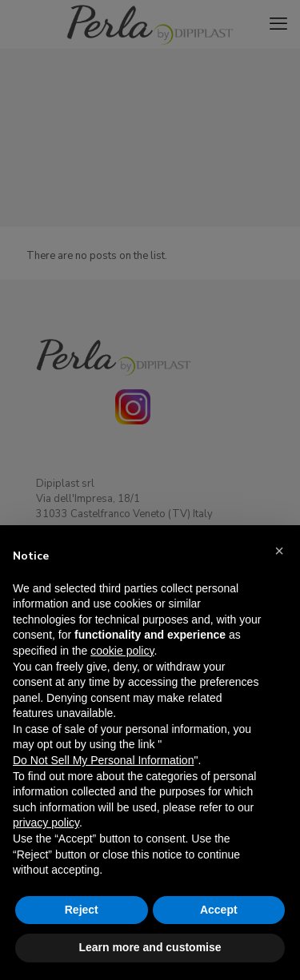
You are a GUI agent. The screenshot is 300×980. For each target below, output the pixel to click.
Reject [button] (82, 910)
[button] (279, 551)
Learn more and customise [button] (150, 947)
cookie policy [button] (122, 651)
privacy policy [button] (46, 823)
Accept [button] (219, 910)
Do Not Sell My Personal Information (103, 760)
